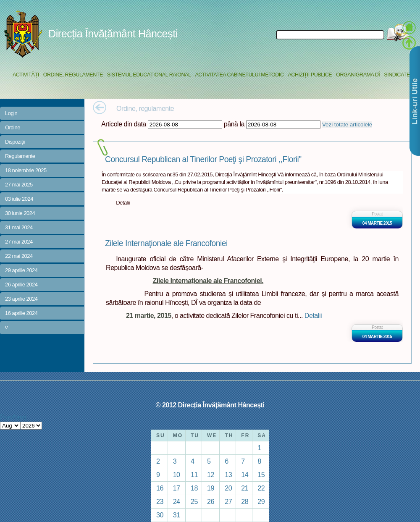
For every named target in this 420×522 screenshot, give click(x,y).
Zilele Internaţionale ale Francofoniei (166, 243)
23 (160, 501)
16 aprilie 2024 (21, 313)
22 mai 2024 (19, 256)
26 (211, 501)
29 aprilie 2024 (21, 270)
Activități (26, 75)
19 (211, 488)
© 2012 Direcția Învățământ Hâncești (210, 405)
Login (11, 113)
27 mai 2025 (19, 185)
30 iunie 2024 (20, 213)
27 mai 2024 (19, 242)
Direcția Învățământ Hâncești (113, 34)
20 (228, 488)
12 (211, 475)
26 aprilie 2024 (21, 285)
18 (194, 488)
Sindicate (397, 75)
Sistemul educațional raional (149, 75)
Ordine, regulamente (73, 75)
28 (245, 501)
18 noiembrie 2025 (26, 170)
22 (261, 488)
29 (261, 501)
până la (234, 124)
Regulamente (20, 156)
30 (160, 515)
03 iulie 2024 (19, 199)
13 (228, 475)
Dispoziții (15, 142)
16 (160, 488)
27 (228, 501)
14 (245, 475)
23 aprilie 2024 (21, 299)
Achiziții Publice (310, 75)
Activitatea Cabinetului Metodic (239, 75)
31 (177, 515)
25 (194, 501)
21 (245, 488)
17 (177, 488)
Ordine (13, 127)
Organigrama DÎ (358, 75)
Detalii (313, 315)
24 (177, 501)
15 (261, 475)
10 (177, 475)
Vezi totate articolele (347, 125)
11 (194, 475)
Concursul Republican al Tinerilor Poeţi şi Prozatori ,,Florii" (203, 159)
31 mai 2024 (19, 227)
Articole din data (124, 124)
